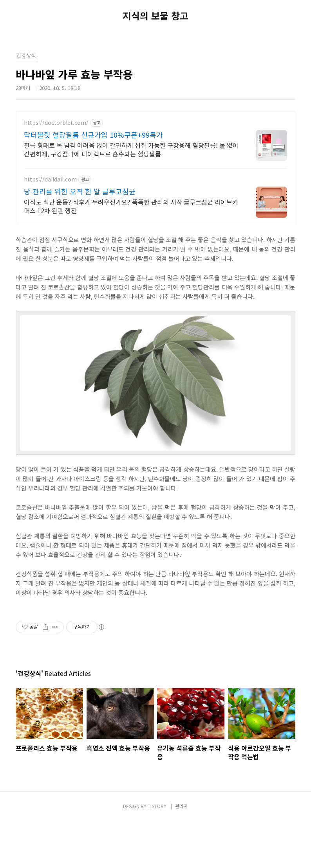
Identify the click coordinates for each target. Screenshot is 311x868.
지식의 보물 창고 (155, 16)
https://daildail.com (50, 179)
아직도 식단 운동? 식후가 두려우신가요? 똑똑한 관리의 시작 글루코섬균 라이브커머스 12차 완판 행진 (131, 206)
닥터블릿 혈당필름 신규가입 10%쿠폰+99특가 (93, 135)
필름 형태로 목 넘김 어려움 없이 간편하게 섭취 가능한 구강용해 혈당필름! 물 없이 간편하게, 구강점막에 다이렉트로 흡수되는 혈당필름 (131, 149)
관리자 (182, 806)
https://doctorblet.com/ (56, 123)
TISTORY (157, 806)
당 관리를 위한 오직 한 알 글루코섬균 (80, 191)
